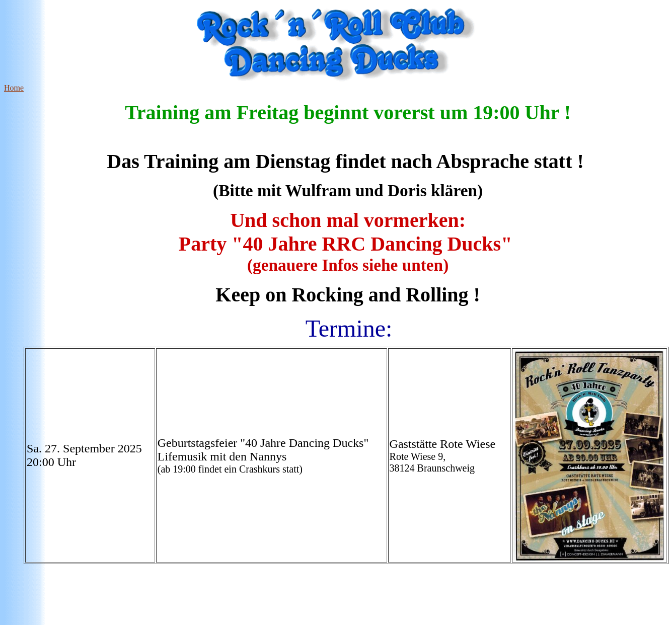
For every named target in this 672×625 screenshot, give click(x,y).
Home (14, 88)
